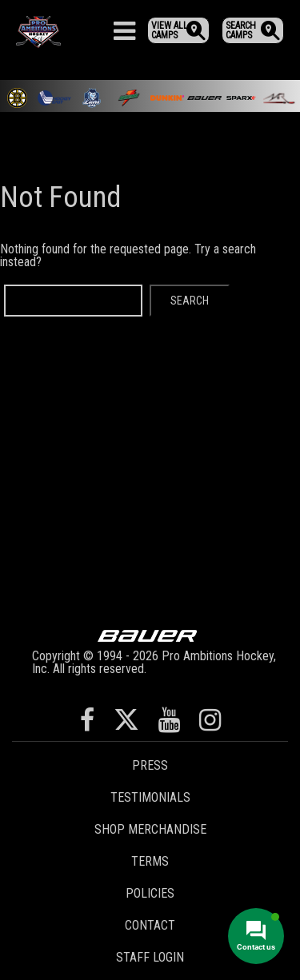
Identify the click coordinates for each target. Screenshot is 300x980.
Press (150, 765)
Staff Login (150, 957)
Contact (150, 925)
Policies (150, 893)
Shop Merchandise (150, 829)
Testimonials (150, 797)
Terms (150, 861)
